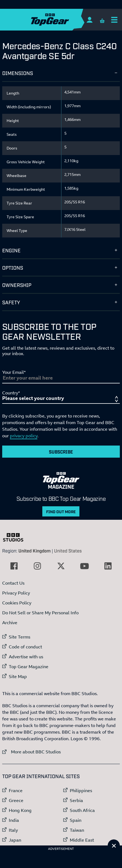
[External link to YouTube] (85, 566)
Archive (10, 623)
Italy (13, 830)
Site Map (18, 676)
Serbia (76, 800)
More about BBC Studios (31, 752)
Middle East (82, 840)
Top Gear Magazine (29, 667)
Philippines (81, 790)
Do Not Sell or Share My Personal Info (40, 613)
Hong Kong (20, 810)
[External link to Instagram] (37, 566)
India (14, 820)
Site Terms (20, 637)
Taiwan (77, 830)
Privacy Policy (16, 593)
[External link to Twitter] (61, 566)
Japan (15, 840)
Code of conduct (25, 647)
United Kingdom (34, 551)
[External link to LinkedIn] (108, 566)
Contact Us (13, 583)
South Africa (82, 810)
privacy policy (24, 436)
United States (68, 551)
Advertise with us (26, 657)
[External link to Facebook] (14, 566)
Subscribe (61, 452)
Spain (76, 820)
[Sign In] (89, 20)
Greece (16, 800)
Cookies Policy (17, 603)
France (16, 790)
